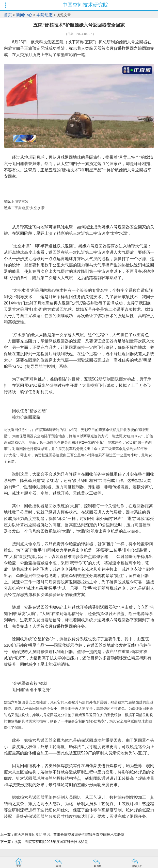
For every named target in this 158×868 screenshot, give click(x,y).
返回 (58, 866)
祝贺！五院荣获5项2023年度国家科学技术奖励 (51, 842)
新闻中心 (24, 15)
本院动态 (45, 15)
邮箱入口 (137, 866)
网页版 (98, 866)
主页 (19, 866)
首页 (8, 15)
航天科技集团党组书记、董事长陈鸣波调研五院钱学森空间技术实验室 (69, 835)
